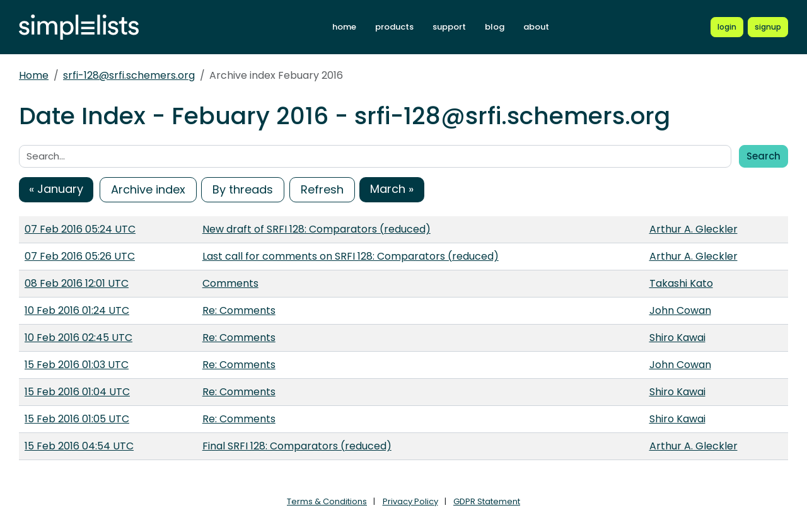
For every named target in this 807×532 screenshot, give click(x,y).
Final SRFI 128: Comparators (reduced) (297, 446)
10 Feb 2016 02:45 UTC (78, 338)
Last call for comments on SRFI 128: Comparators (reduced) (351, 256)
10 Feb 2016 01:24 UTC (77, 310)
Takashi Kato (681, 283)
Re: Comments (239, 310)
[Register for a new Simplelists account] (768, 27)
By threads (243, 189)
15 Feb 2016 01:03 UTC (77, 365)
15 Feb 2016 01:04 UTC (77, 392)
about (536, 27)
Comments (230, 283)
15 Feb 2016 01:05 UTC (77, 419)
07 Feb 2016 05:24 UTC (80, 229)
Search (763, 156)
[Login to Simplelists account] (727, 27)
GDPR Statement (487, 501)
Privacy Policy (410, 501)
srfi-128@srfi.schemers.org (129, 75)
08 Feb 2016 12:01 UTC (77, 283)
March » (392, 189)
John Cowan (680, 310)
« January (56, 189)
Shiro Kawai (677, 338)
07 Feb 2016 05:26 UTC (80, 256)
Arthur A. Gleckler (694, 229)
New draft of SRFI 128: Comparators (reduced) (316, 229)
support (449, 27)
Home (34, 75)
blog (495, 27)
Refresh (322, 189)
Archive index (148, 189)
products (394, 27)
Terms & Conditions (327, 501)
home (344, 27)
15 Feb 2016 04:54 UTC (79, 446)
